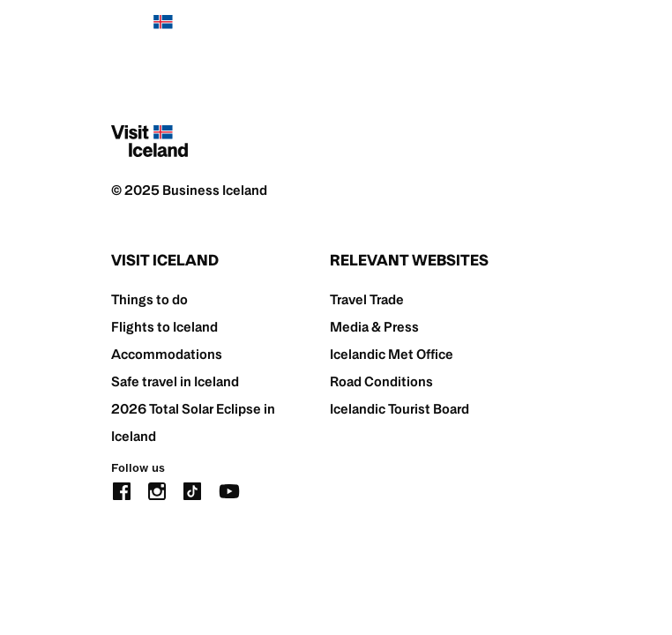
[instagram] (157, 490)
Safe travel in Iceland (175, 381)
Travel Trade (367, 299)
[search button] (497, 30)
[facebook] (122, 490)
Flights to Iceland (164, 327)
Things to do (149, 299)
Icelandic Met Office (392, 354)
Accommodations (167, 354)
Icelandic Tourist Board (399, 409)
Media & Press (374, 327)
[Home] (149, 31)
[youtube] (229, 490)
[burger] (550, 31)
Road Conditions (381, 381)
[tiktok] (192, 490)
